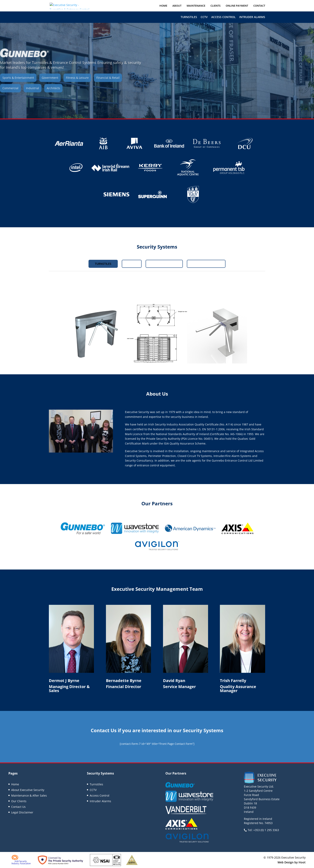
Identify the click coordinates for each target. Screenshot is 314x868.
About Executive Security (28, 790)
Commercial (10, 94)
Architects (53, 94)
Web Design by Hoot (292, 862)
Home (163, 6)
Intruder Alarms (252, 17)
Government (50, 83)
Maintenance (196, 6)
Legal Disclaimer (22, 812)
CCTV (204, 17)
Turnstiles (189, 17)
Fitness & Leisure (77, 83)
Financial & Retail (108, 83)
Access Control (223, 17)
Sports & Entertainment (18, 83)
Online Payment (237, 6)
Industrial (33, 94)
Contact (259, 6)
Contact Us (18, 807)
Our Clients (19, 801)
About (177, 6)
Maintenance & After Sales (29, 795)
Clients (215, 6)
